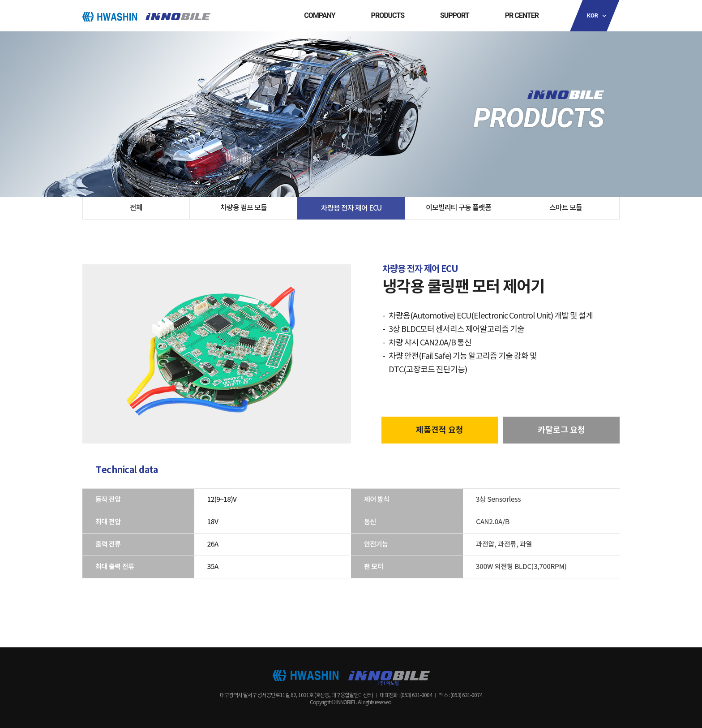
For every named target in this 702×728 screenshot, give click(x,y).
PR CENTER (522, 15)
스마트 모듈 (566, 208)
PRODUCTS (388, 15)
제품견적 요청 (440, 430)
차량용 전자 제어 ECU (351, 208)
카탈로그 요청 (561, 430)
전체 (136, 208)
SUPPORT (455, 15)
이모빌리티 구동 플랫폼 (458, 208)
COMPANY (319, 15)
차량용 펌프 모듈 (244, 208)
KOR (593, 15)
